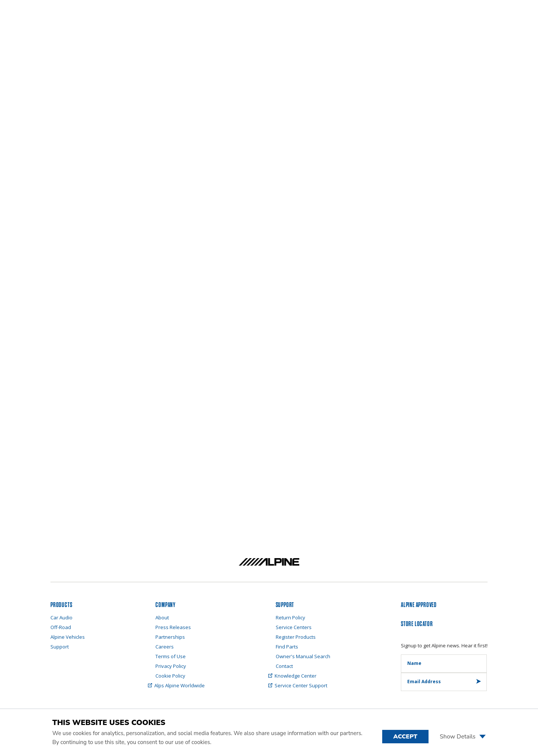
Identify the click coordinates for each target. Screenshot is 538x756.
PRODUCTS (61, 605)
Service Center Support (302, 685)
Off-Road (61, 627)
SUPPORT (285, 605)
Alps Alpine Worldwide (180, 685)
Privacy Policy (171, 666)
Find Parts (287, 647)
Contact (284, 666)
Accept (405, 737)
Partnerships (170, 637)
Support (60, 647)
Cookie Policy (170, 676)
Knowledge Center (296, 676)
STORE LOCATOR (417, 624)
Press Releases (173, 627)
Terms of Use (171, 656)
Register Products (296, 637)
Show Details (463, 737)
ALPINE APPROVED (419, 605)
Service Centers (294, 627)
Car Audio (61, 617)
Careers (165, 647)
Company (166, 605)
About (162, 617)
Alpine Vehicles (68, 637)
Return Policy (290, 617)
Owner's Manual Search (303, 656)
